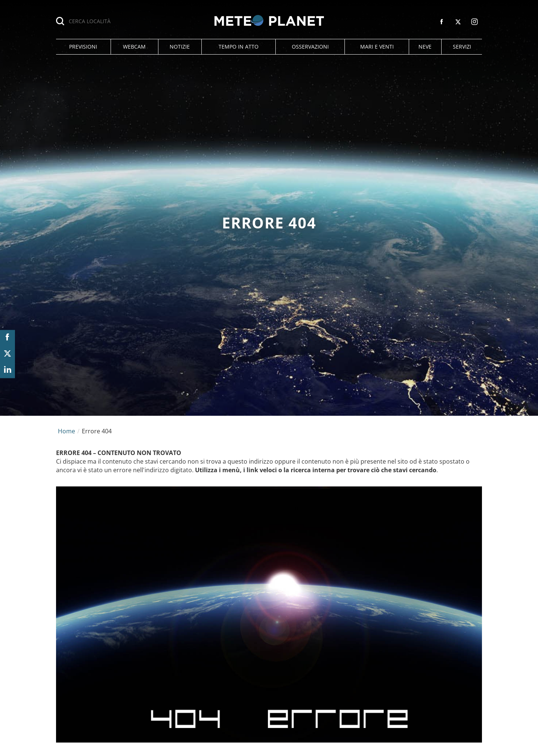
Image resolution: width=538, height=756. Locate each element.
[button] (83, 47)
